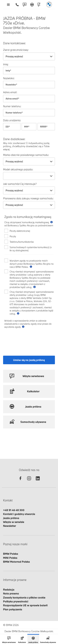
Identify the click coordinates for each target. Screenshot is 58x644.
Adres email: (10, 92)
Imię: (6, 64)
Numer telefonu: (12, 106)
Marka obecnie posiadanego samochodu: (26, 155)
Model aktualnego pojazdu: (18, 169)
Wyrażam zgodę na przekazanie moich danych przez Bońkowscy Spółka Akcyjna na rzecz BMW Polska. (32, 264)
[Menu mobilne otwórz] (8, 5)
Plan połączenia (13, 609)
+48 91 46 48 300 (14, 510)
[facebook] (20, 481)
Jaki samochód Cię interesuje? (20, 184)
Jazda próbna (11, 518)
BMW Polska (11, 554)
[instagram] (29, 481)
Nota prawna (11, 593)
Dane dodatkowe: (14, 139)
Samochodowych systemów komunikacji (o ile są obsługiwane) (31, 249)
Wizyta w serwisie (14, 522)
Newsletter (10, 526)
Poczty (13, 236)
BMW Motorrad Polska (16, 562)
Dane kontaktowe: (14, 43)
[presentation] (28, 339)
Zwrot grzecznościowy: (16, 50)
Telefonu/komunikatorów (22, 242)
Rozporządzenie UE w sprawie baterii (25, 605)
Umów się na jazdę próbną (29, 360)
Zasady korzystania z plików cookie (24, 597)
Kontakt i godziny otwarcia (19, 514)
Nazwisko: (9, 78)
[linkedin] (38, 481)
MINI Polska (10, 558)
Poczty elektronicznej (20, 231)
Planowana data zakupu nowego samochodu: (28, 198)
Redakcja (9, 590)
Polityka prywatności (16, 601)
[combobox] (29, 56)
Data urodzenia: (12, 120)
